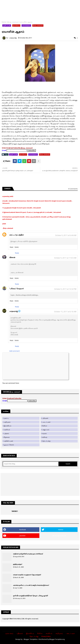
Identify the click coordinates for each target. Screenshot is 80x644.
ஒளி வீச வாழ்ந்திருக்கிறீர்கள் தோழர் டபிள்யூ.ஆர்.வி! (30, 596)
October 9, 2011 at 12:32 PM (65, 289)
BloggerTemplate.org (57, 639)
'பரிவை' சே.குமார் (17, 289)
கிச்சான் (12, 257)
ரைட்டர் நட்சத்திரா (17, 235)
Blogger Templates (31, 639)
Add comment (14, 351)
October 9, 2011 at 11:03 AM (65, 258)
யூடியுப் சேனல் (9, 445)
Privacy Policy (46, 636)
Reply (12, 247)
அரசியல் (7, 430)
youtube (22, 536)
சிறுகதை (7, 437)
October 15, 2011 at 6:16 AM (65, 312)
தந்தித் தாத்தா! (18, 564)
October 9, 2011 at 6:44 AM (66, 235)
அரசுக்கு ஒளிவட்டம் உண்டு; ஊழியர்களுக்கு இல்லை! (31, 585)
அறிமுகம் (7, 422)
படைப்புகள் (46, 422)
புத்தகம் (6, 433)
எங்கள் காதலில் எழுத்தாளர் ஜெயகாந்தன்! (27, 575)
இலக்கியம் (16, 25)
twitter (61, 530)
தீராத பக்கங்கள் (13, 22)
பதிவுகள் (45, 418)
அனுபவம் (46, 430)
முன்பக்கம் (9, 633)
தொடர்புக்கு (46, 441)
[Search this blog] (31, 464)
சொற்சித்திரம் (26, 25)
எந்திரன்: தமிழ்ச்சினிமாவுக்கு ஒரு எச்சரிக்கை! (28, 554)
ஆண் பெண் (7, 25)
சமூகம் (44, 433)
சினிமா (45, 426)
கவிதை (45, 437)
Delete (17, 247)
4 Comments (73, 189)
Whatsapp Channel (59, 536)
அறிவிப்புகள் (8, 441)
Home (4, 22)
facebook (23, 530)
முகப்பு (6, 418)
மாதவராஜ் (14, 311)
